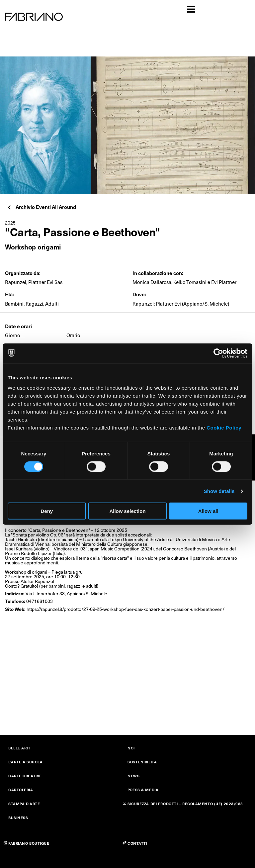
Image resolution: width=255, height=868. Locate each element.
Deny (47, 511)
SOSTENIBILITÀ (142, 762)
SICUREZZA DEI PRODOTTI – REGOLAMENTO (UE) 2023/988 (185, 804)
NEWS (133, 776)
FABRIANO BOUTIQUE (29, 843)
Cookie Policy (224, 428)
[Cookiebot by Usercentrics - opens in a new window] (218, 353)
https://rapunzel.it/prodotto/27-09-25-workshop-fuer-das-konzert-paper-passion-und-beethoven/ (126, 609)
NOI (131, 748)
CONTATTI (137, 843)
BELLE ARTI (19, 748)
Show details (219, 491)
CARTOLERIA (21, 790)
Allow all (208, 511)
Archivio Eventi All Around (41, 207)
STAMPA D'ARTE (24, 804)
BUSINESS (18, 818)
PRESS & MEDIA (143, 790)
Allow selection (127, 511)
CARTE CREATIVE (25, 776)
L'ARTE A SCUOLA (25, 762)
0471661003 (40, 601)
